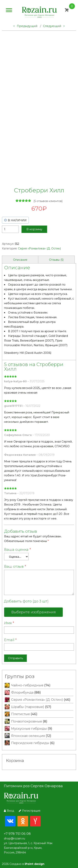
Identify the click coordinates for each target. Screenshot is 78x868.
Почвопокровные (27, 721)
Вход (9, 811)
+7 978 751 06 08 (17, 834)
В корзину (34, 229)
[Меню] (9, 11)
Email (10, 640)
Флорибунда (22, 692)
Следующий (54, 26)
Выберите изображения (34, 612)
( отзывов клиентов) (48, 201)
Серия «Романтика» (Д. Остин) (39, 248)
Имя (9, 623)
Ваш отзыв (15, 566)
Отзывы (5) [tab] (56, 260)
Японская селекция (28, 736)
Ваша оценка (17, 550)
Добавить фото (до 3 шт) (26, 601)
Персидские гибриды (30, 743)
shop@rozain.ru (14, 838)
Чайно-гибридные (27, 685)
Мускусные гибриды (29, 729)
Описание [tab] (20, 260)
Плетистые (21, 714)
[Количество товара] (10, 229)
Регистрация (30, 811)
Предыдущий (25, 26)
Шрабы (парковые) (28, 707)
